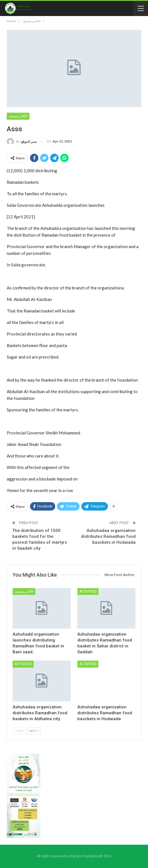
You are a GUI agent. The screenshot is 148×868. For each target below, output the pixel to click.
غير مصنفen (18, 116)
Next (34, 731)
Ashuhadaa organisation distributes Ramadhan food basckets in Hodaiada (108, 536)
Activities (88, 591)
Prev (19, 731)
